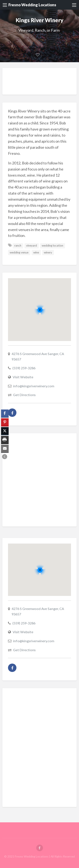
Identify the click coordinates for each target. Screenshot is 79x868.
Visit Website (23, 377)
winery (48, 252)
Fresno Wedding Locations (32, 5)
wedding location (52, 245)
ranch (18, 245)
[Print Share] (5, 440)
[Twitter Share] (5, 431)
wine (36, 252)
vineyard (31, 245)
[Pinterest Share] (5, 422)
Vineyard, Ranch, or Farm (39, 30)
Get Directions (24, 395)
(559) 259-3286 (24, 368)
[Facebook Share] (5, 413)
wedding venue (19, 252)
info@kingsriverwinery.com (34, 386)
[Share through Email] (5, 448)
